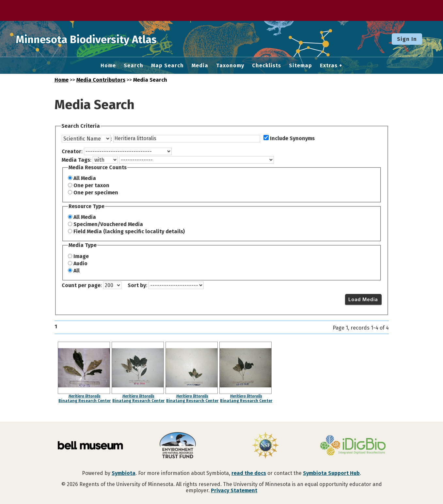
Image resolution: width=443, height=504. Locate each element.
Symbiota (124, 473)
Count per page (81, 285)
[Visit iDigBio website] (353, 446)
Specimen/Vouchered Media (108, 224)
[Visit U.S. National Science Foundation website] (265, 446)
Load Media (363, 299)
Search (134, 66)
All (77, 271)
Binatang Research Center (85, 401)
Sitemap (301, 66)
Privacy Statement (234, 490)
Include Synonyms (292, 138)
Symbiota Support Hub (331, 473)
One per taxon (91, 185)
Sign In (407, 39)
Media (200, 66)
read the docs (249, 473)
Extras (329, 66)
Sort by (137, 285)
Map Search (167, 66)
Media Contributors (101, 80)
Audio (80, 263)
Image (81, 256)
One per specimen (96, 193)
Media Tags (76, 160)
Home (108, 66)
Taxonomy (230, 66)
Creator (71, 151)
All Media (85, 178)
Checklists (267, 66)
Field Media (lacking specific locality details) (129, 231)
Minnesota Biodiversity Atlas (102, 39)
